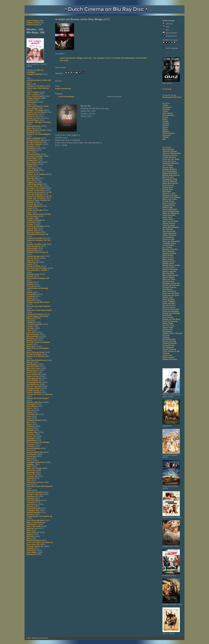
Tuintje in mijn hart (35, 494)
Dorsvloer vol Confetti (36, 188)
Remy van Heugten (171, 311)
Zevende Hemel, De (35, 546)
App (28, 104)
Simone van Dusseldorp (168, 330)
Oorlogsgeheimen (34, 382)
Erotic (165, 119)
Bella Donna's (32, 114)
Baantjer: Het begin (35, 110)
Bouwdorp (31, 150)
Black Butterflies (34, 126)
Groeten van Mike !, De (36, 244)
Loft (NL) (30, 328)
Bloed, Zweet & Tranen (36, 130)
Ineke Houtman (169, 215)
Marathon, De (32, 338)
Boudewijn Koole (170, 179)
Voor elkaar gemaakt (35, 520)
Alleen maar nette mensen (38, 88)
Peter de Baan (169, 299)
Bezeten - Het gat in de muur (39, 122)
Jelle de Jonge (169, 225)
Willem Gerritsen (170, 359)
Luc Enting (167, 247)
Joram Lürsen (168, 239)
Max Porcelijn (168, 273)
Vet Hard (30, 514)
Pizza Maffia (32, 406)
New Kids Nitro (33, 366)
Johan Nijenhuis (169, 233)
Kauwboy (31, 296)
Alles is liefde (32, 94)
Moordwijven (32, 364)
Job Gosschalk (169, 231)
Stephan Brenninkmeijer (169, 338)
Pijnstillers (31, 404)
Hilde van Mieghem (171, 213)
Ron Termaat (168, 317)
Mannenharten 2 (33, 336)
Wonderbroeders (34, 540)
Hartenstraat (32, 248)
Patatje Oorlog (33, 390)
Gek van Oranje (33, 232)
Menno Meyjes (169, 277)
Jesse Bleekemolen (171, 227)
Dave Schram (168, 185)
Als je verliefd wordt (35, 96)
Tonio (29, 490)
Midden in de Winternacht (38, 356)
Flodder (30, 218)
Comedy (166, 109)
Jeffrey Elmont (169, 223)
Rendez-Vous (32, 432)
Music (165, 129)
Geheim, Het (32, 230)
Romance (167, 135)
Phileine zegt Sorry (35, 402)
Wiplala (30, 534)
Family (165, 121)
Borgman (31, 146)
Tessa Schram (169, 345)
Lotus (29, 330)
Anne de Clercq (169, 161)
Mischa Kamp (168, 281)
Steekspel (31, 472)
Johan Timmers (169, 235)
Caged (29, 166)
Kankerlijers (32, 294)
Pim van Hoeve (169, 307)
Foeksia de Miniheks (35, 226)
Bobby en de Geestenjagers (38, 134)
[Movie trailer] (96, 49)
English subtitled (35, 74)
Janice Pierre (168, 219)
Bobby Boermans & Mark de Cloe (171, 176)
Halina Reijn (168, 207)
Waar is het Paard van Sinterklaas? (36, 523)
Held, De (30, 260)
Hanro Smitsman (170, 209)
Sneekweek (31, 454)
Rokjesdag (31, 440)
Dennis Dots (168, 189)
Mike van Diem (169, 279)
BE (39, 70)
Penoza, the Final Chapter (38, 398)
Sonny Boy (31, 456)
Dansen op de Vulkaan (36, 174)
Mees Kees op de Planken (38, 348)
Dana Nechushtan (170, 183)
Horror (165, 127)
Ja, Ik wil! (31, 286)
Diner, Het (31, 180)
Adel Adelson (168, 149)
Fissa (29, 212)
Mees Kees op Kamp (35, 352)
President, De (32, 414)
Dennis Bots (168, 187)
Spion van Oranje (34, 468)
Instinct (30, 282)
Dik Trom (30, 176)
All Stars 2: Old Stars (36, 86)
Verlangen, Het (33, 510)
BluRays (31, 72)
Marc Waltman (169, 251)
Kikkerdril (31, 300)
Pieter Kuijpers (169, 301)
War (164, 139)
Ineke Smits (168, 217)
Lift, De (30, 326)
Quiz (28, 422)
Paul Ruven (167, 289)
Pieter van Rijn (169, 303)
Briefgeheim (32, 160)
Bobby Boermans (170, 173)
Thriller (166, 137)
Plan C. (30, 408)
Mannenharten (33, 334)
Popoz (29, 412)
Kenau (29, 298)
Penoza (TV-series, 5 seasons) (39, 394)
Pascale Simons (169, 287)
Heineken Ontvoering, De (37, 252)
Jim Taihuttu (168, 229)
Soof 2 (29, 460)
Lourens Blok (168, 245)
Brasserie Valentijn (35, 156)
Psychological (169, 133)
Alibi (28, 84)
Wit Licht (30, 536)
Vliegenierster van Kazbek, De (39, 516)
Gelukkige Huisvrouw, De (37, 234)
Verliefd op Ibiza (33, 512)
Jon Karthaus (168, 237)
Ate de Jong (168, 167)
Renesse (30, 434)
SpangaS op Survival (36, 462)
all (41, 70)
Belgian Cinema (33, 23)
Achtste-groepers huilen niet (39, 80)
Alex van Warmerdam (172, 153)
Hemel (29, 264)
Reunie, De (31, 436)
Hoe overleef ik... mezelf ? (38, 270)
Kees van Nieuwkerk (171, 241)
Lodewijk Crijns (169, 243)
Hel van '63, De (33, 258)
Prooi (29, 418)
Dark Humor (168, 113)
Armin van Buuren (63, 89)
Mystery (166, 131)
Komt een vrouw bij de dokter (39, 310)
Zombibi (30, 548)
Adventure (167, 107)
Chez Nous (31, 168)
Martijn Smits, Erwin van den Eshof (171, 266)
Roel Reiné (167, 315)
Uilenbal (30, 498)
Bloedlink (31, 132)
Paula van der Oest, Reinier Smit (171, 296)
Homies (30, 276)
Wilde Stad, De (33, 532)
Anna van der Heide (171, 159)
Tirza (29, 484)
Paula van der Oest (171, 293)
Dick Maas (167, 191)
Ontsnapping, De (34, 378)
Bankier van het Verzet (36, 112)
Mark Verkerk (168, 259)
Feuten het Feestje (34, 210)
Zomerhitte (31, 550)
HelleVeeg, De (32, 262)
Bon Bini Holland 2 (35, 144)
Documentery (168, 115)
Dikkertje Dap (32, 178)
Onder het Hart (33, 376)
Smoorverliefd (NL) (35, 452)
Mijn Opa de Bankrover (36, 360)
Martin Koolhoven (170, 269)
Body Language (33, 138)
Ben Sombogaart (170, 171)
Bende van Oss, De (35, 118)
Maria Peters (168, 255)
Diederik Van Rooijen (171, 197)
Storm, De (31, 474)
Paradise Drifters (34, 388)
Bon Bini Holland (34, 142)
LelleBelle (31, 322)
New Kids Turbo (33, 368)
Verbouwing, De (33, 508)
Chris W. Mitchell (170, 181)
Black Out (31, 128)
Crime (165, 111)
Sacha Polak (168, 323)
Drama (165, 117)
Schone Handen (33, 448)
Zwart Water (32, 552)
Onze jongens (32, 380)
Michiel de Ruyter (34, 354)
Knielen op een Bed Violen (38, 302)
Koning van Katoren (35, 314)
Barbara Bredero (170, 169)
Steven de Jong (169, 341)
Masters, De (32, 340)
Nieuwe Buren (33, 370)
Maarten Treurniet (170, 249)
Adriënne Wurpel (170, 151)
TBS (28, 480)
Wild (28, 530)
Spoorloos (31, 470)
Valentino (31, 502)
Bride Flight (32, 158)
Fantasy (166, 123)
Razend (30, 428)
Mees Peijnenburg (170, 275)
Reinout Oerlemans (171, 309)
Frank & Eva (32, 228)
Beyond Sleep (33, 120)
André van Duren (170, 155)
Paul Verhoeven (169, 291)
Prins (29, 416)
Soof (29, 458)
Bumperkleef (32, 164)
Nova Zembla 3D (34, 374)
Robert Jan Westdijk (171, 313)
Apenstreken (32, 102)
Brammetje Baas (34, 154)
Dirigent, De (32, 182)
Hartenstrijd (32, 250)
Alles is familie (33, 92)
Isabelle (30, 284)
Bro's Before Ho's (34, 162)
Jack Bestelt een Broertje (37, 288)
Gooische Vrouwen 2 (35, 238)
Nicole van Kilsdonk (171, 285)
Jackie (29, 292)
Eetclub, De (31, 204)
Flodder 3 (31, 224)
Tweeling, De (32, 496)
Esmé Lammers (169, 203)
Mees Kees (31, 346)
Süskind (30, 478)
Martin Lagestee (169, 271)
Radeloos (31, 426)
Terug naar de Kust (35, 482)
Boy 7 (29, 152)
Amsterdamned (33, 98)
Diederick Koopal (170, 195)
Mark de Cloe (168, 257)
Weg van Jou (32, 528)
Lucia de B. (31, 332)
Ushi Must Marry (34, 500)
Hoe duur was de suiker (37, 268)
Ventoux (30, 506)
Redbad (30, 430)
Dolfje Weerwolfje (34, 184)
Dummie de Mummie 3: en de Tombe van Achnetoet (39, 197)
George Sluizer (169, 205)
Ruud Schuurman (170, 321)
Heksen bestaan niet (35, 256)
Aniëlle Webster (169, 157)
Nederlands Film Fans (172, 97)
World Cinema (33, 25)
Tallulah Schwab (170, 343)
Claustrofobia (32, 170)
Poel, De (30, 410)
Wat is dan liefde (34, 526)
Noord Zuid (31, 372)
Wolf (28, 538)
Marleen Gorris (169, 261)
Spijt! (29, 466)
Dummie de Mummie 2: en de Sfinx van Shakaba (39, 193)
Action (165, 105)
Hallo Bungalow (33, 246)
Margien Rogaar (169, 253)
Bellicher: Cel (32, 116)
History (166, 125)
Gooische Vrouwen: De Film (39, 240)
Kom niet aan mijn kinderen (38, 306)
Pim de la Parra (169, 305)
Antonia (30, 100)
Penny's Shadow (34, 392)
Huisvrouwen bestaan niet (38, 278)
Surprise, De (32, 476)
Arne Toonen (168, 165)
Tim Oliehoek (168, 347)
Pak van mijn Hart (34, 386)
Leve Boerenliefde (34, 324)
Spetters (30, 464)
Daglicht (30, 172)
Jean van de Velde (170, 221)
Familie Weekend (34, 206)
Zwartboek (31, 554)
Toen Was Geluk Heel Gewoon (39, 486)
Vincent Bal (167, 355)
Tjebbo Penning (169, 349)
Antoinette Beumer (171, 163)
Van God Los (32, 504)
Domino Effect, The (35, 186)
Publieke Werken (34, 420)
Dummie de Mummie (35, 190)
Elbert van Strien (170, 199)
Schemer (30, 446)
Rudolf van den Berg (171, 319)
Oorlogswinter (33, 384)
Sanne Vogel (168, 327)
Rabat (29, 424)
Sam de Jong (168, 325)
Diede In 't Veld (169, 193)
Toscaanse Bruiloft (35, 492)
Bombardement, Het (35, 140)
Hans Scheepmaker (171, 211)
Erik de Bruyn (168, 201)
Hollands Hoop (33, 274)
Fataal (29, 208)
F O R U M (167, 89)
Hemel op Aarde (33, 266)
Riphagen (31, 438)
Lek (28, 320)
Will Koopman (169, 357)
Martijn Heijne (168, 263)
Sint (28, 450)
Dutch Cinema (33, 21)
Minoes (30, 362)
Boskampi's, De (33, 148)
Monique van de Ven (171, 283)
